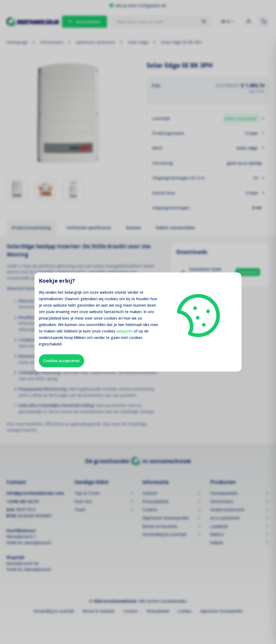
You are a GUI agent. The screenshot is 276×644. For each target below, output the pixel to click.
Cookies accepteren (61, 361)
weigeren (125, 331)
